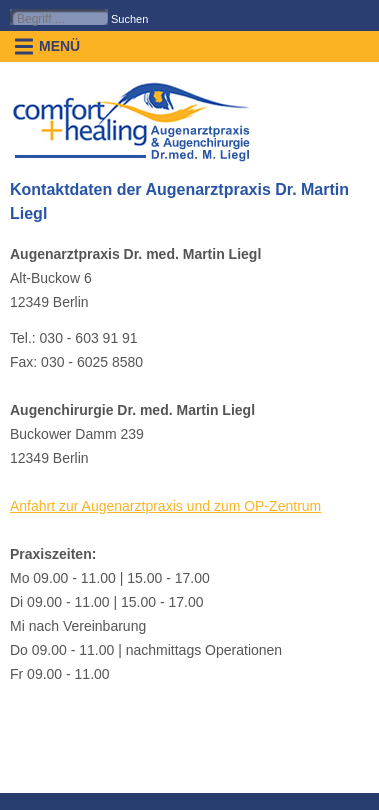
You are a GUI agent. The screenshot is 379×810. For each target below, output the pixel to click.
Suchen (129, 19)
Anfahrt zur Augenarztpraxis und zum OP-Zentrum (165, 506)
